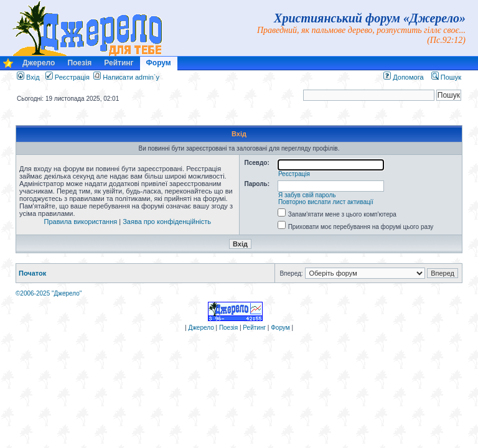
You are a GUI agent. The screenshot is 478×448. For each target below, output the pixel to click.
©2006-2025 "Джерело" (49, 293)
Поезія (79, 63)
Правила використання (81, 222)
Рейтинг (119, 63)
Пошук (446, 77)
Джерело (39, 63)
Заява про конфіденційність (167, 222)
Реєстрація (68, 77)
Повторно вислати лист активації (326, 202)
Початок (32, 273)
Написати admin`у (131, 77)
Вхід (28, 77)
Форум (159, 63)
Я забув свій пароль (307, 195)
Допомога (403, 77)
